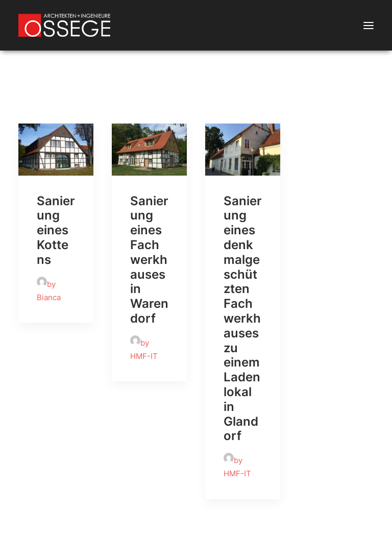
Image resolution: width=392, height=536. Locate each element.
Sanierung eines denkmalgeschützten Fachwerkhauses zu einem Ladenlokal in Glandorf (243, 319)
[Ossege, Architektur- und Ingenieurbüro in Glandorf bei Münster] (64, 25)
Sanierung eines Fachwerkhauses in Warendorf (149, 260)
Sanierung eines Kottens (56, 230)
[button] (369, 25)
